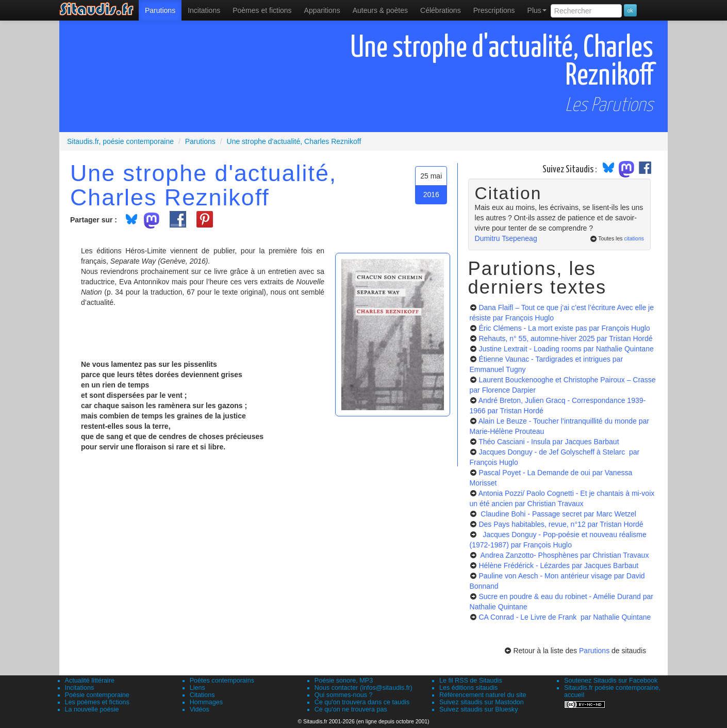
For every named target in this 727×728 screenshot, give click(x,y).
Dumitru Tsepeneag (506, 238)
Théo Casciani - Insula (549, 442)
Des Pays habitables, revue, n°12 (561, 524)
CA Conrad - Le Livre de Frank (565, 617)
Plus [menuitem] (537, 10)
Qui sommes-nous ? (344, 695)
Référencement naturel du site (483, 695)
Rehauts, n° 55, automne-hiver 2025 (565, 338)
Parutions (160, 10)
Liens (197, 688)
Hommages (206, 702)
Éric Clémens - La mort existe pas (564, 328)
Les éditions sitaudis (468, 688)
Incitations (80, 688)
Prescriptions (494, 10)
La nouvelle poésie (92, 709)
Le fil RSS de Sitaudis (471, 681)
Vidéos (200, 709)
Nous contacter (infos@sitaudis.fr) (363, 688)
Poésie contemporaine (97, 695)
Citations (202, 695)
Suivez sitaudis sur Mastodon (482, 702)
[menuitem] (160, 10)
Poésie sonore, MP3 (344, 681)
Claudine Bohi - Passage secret (557, 514)
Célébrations (441, 10)
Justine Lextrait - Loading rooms (566, 349)
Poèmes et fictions (262, 10)
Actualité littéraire (90, 681)
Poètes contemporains (222, 681)
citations (634, 238)
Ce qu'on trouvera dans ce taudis (362, 702)
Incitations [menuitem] (204, 10)
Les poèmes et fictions (97, 702)
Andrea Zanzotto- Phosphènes (564, 555)
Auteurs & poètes (380, 10)
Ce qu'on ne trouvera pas (351, 709)
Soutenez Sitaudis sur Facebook (611, 681)
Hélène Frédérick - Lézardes (558, 565)
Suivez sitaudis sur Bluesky (479, 709)
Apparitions (322, 10)
